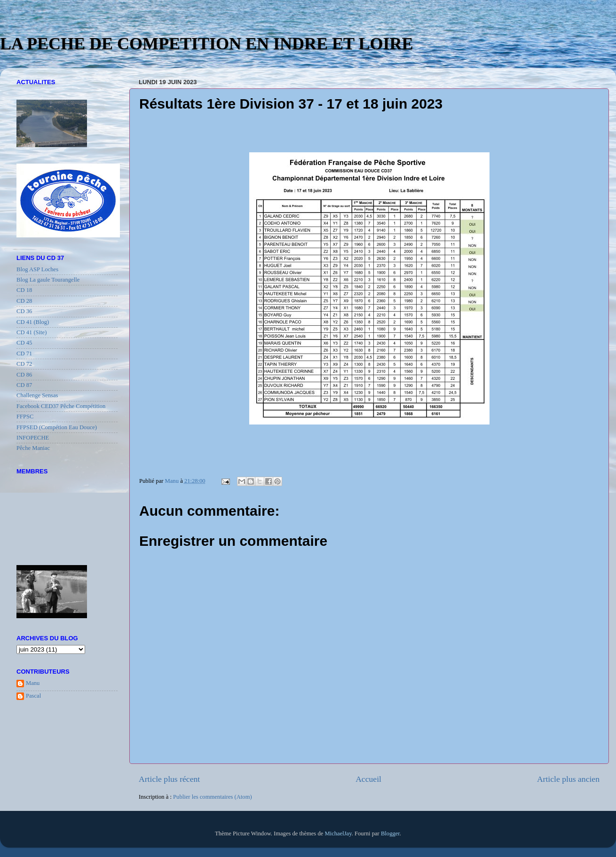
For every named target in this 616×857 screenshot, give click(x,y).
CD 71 (24, 354)
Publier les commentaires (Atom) (213, 797)
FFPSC (25, 417)
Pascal (33, 696)
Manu (33, 683)
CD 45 (24, 343)
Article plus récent (169, 779)
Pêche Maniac (33, 448)
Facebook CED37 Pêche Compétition (61, 406)
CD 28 (24, 301)
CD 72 (24, 364)
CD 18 (24, 290)
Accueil (368, 779)
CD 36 (24, 311)
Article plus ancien (568, 779)
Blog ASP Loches (37, 269)
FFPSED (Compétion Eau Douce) (57, 427)
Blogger (390, 833)
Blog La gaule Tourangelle (48, 280)
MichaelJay (338, 833)
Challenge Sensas (37, 395)
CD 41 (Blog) (33, 322)
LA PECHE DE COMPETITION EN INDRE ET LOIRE (207, 44)
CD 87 (24, 385)
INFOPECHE (33, 438)
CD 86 (24, 375)
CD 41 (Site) (32, 332)
